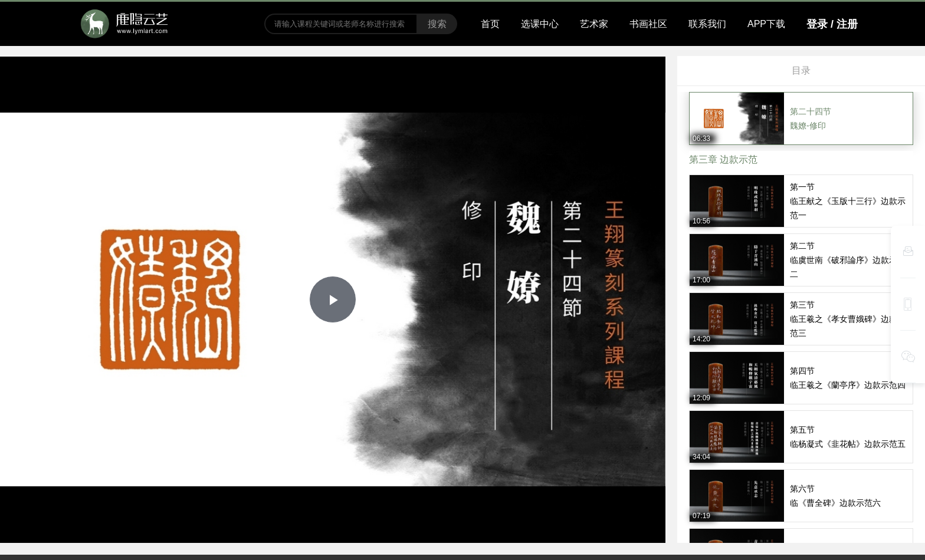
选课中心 (540, 24)
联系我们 (707, 24)
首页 (490, 24)
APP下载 (766, 24)
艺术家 (594, 24)
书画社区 (648, 24)
